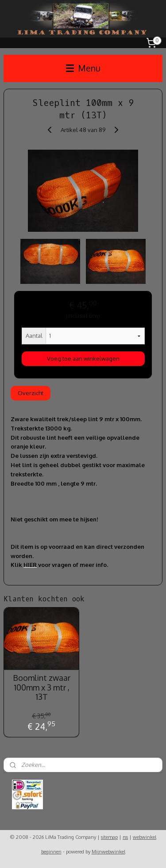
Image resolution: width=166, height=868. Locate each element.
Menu (83, 68)
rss (125, 837)
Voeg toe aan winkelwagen (83, 359)
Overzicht (31, 393)
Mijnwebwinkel (108, 852)
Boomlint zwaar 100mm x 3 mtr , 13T (42, 687)
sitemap (109, 837)
